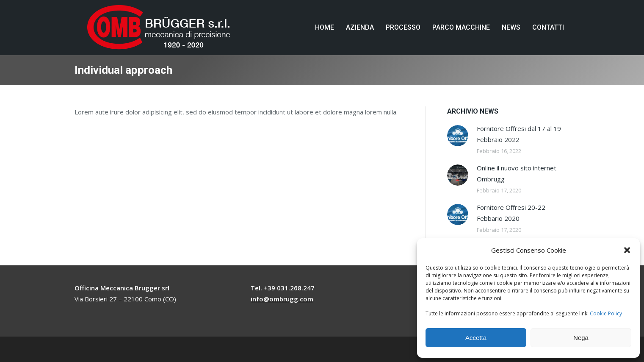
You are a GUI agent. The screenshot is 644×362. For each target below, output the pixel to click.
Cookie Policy (606, 313)
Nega (581, 338)
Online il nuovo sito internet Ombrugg (517, 173)
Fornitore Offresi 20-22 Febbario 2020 (511, 213)
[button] (627, 250)
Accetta (476, 338)
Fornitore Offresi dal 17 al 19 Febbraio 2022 (519, 134)
